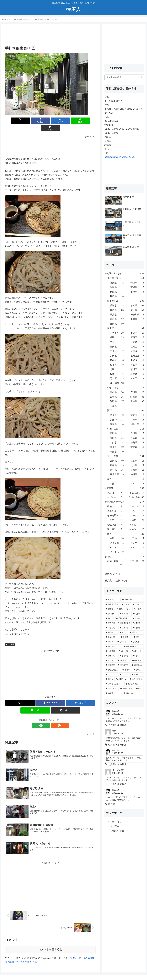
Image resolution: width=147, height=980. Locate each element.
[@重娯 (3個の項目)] (138, 628)
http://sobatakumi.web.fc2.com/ (120, 157)
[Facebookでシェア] (35, 121)
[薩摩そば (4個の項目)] (125, 628)
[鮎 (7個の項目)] (109, 618)
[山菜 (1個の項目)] (139, 689)
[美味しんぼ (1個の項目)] (112, 689)
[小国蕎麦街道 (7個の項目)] (123, 618)
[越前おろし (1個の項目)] (133, 693)
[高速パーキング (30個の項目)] (132, 600)
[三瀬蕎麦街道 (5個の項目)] (124, 623)
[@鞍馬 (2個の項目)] (110, 642)
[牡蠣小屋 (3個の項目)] (112, 637)
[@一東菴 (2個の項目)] (123, 642)
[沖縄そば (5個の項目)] (110, 623)
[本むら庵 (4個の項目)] (111, 628)
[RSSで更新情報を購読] (53, 718)
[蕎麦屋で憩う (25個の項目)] (112, 605)
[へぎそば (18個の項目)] (138, 605)
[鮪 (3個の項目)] (123, 632)
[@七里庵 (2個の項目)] (111, 656)
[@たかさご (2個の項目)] (113, 647)
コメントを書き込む (50, 942)
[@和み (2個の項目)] (138, 670)
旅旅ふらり (116, 821)
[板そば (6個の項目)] (138, 618)
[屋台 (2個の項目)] (138, 637)
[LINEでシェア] (66, 121)
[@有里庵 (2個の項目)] (137, 661)
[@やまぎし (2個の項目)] (123, 661)
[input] (124, 77)
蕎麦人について (113, 574)
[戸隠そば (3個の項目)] (136, 632)
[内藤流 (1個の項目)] (113, 693)
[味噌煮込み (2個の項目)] (137, 665)
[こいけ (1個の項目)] (124, 675)
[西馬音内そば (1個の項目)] (134, 684)
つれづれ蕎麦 (117, 831)
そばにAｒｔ (117, 826)
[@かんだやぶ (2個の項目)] (113, 670)
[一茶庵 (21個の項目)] (126, 605)
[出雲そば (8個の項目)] (125, 614)
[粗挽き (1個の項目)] (110, 679)
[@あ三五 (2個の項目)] (110, 665)
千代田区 (10, 637)
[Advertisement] (50, 36)
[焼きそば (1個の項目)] (137, 675)
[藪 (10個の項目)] (129, 609)
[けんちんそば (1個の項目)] (114, 684)
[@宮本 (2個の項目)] (127, 670)
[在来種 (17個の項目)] (110, 609)
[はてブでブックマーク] (50, 121)
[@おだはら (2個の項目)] (136, 642)
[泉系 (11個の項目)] (120, 609)
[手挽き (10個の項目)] (138, 609)
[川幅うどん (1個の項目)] (122, 679)
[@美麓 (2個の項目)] (126, 637)
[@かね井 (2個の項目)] (137, 651)
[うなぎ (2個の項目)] (110, 661)
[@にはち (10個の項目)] (111, 614)
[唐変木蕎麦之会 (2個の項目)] (133, 647)
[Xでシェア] (20, 121)
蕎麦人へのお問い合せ (116, 580)
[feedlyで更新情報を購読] (47, 718)
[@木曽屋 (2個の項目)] (111, 651)
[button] (81, 121)
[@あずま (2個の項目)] (125, 656)
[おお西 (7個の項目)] (138, 614)
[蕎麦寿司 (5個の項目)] (138, 623)
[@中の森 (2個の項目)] (124, 651)
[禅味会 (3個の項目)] (111, 632)
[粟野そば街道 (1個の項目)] (136, 679)
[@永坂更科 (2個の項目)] (123, 665)
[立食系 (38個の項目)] (113, 600)
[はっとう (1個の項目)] (111, 675)
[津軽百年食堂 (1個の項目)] (127, 689)
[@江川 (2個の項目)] (138, 656)
